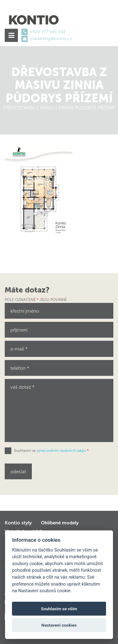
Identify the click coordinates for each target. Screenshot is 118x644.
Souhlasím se (51, 451)
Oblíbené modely (60, 523)
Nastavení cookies (59, 625)
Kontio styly (18, 523)
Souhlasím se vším (59, 609)
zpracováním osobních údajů (61, 451)
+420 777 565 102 (48, 32)
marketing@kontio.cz (51, 39)
